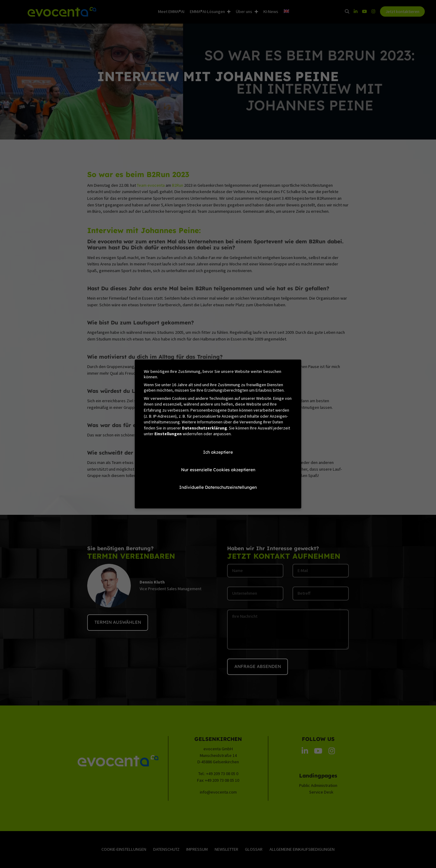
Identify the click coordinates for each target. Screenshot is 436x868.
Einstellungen (168, 434)
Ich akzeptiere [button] (218, 452)
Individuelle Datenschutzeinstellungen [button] (218, 487)
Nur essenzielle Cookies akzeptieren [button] (218, 470)
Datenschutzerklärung (205, 428)
